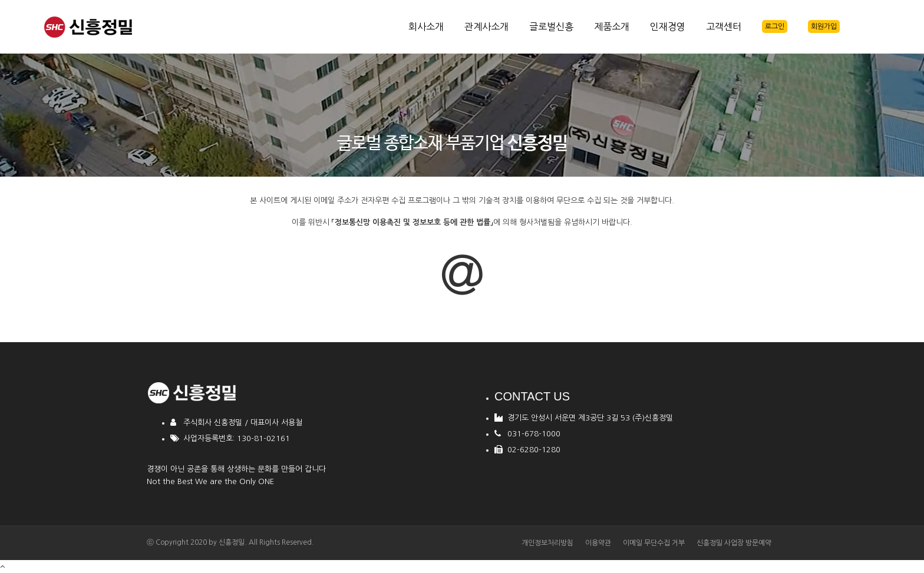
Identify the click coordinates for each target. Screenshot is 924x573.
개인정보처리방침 (547, 543)
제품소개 (612, 27)
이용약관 (598, 543)
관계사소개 (486, 27)
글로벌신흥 (551, 27)
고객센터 (724, 27)
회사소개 (426, 27)
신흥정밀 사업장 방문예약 (734, 543)
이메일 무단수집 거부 (654, 543)
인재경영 (668, 27)
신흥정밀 (232, 542)
